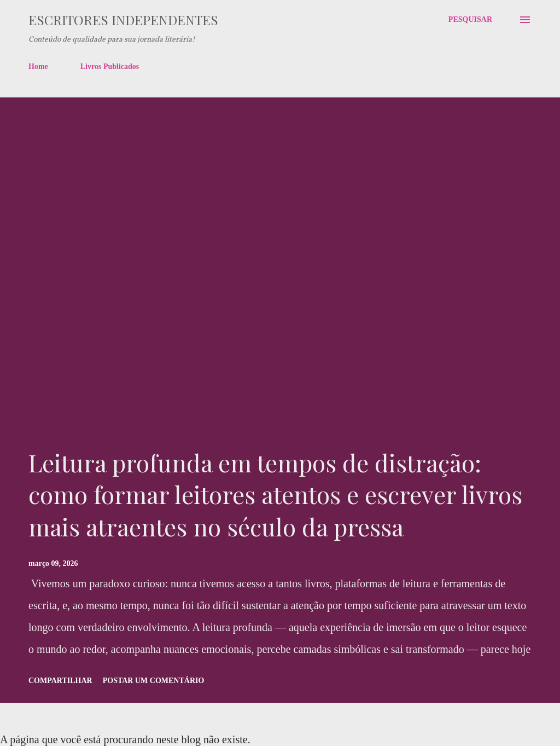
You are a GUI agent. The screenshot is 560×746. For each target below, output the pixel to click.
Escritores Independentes (123, 20)
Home (38, 66)
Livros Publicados (110, 66)
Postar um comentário (154, 681)
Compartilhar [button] (60, 681)
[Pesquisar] (470, 20)
